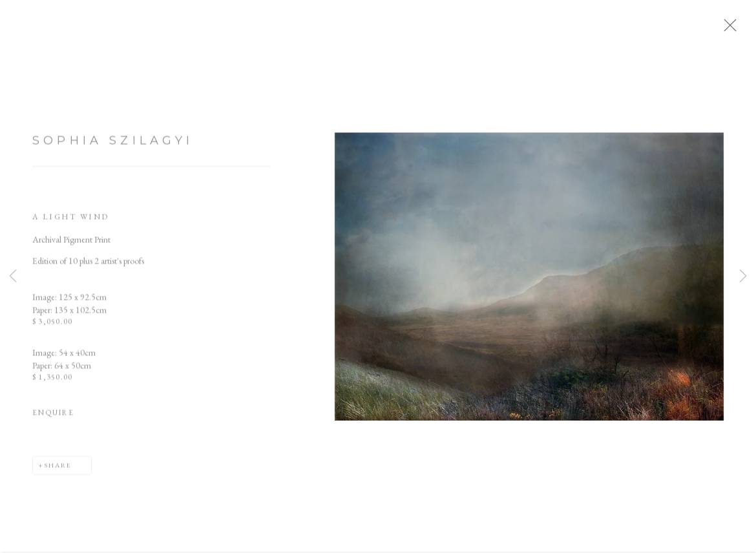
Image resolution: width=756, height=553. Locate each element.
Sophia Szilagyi (113, 145)
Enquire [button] (53, 417)
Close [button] (733, 29)
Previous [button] (13, 276)
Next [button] (743, 276)
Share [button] (58, 470)
